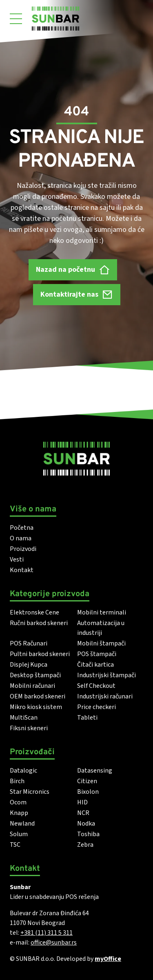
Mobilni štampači (101, 643)
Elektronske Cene (34, 612)
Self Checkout (96, 686)
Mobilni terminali (102, 612)
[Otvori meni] (16, 19)
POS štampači (97, 654)
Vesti (17, 559)
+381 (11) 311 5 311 (47, 933)
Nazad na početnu (73, 270)
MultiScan (24, 718)
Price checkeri (96, 707)
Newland (22, 824)
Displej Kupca (29, 665)
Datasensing (95, 771)
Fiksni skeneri (29, 728)
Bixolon (88, 792)
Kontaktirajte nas (77, 294)
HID (82, 802)
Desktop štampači (35, 675)
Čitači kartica (95, 665)
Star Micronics (30, 792)
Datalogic (23, 771)
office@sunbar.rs (54, 943)
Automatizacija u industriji (101, 628)
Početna (22, 528)
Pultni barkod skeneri (40, 654)
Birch (17, 781)
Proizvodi (23, 549)
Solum (19, 834)
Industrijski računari (105, 696)
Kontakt (22, 570)
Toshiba (88, 834)
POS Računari (29, 643)
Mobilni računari (32, 686)
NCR (83, 813)
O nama (21, 538)
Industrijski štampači (106, 675)
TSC (15, 845)
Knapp (19, 813)
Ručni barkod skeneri (39, 623)
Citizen (87, 781)
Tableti (87, 718)
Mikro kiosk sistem (36, 707)
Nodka (86, 824)
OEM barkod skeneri (38, 696)
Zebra (85, 845)
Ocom (18, 802)
